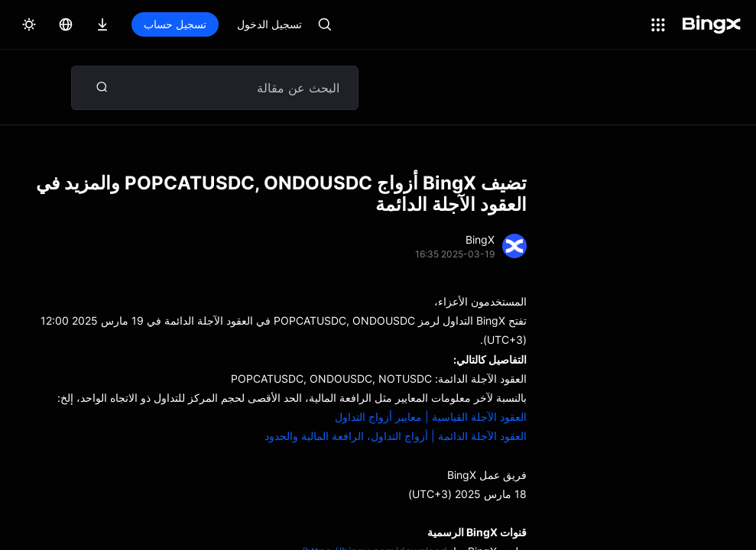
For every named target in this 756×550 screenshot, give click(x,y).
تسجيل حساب (175, 24)
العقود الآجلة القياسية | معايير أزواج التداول (431, 417)
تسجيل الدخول (269, 24)
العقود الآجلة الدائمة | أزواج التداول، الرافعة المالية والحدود (396, 436)
